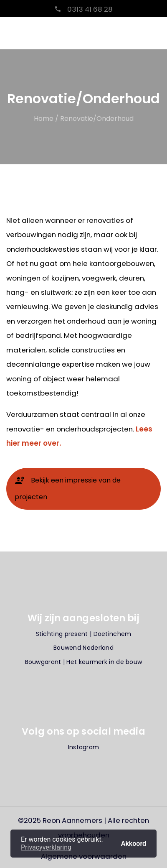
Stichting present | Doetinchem (84, 634)
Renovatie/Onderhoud (97, 119)
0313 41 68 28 (89, 9)
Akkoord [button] (134, 843)
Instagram (84, 747)
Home (44, 119)
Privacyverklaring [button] (46, 847)
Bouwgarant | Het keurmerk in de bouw (84, 662)
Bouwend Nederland (83, 648)
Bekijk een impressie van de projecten (68, 489)
